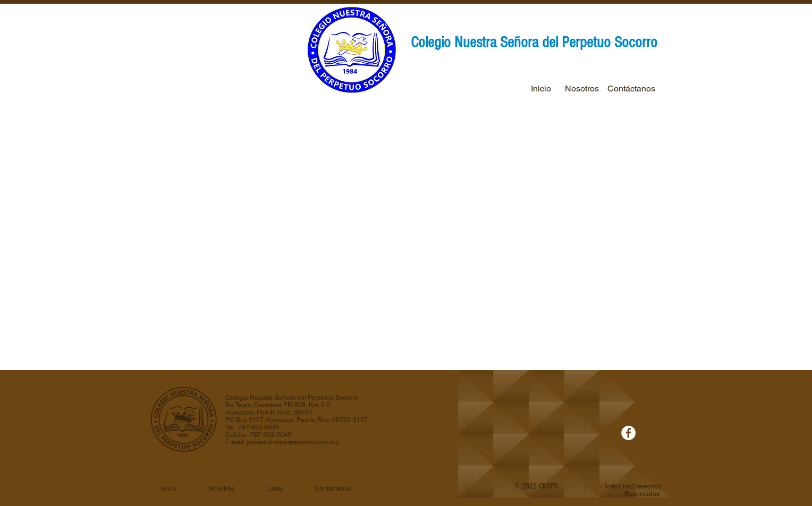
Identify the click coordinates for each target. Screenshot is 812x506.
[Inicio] (541, 89)
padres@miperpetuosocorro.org (293, 442)
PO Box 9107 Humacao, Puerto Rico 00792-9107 (297, 420)
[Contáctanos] (631, 89)
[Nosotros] (582, 89)
